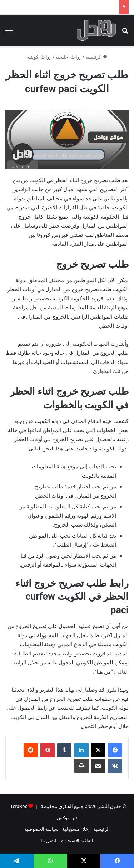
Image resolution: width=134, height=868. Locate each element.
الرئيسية (96, 57)
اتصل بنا (49, 841)
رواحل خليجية (68, 57)
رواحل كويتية (39, 57)
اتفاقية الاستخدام (77, 841)
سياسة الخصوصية (41, 829)
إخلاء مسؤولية (76, 829)
